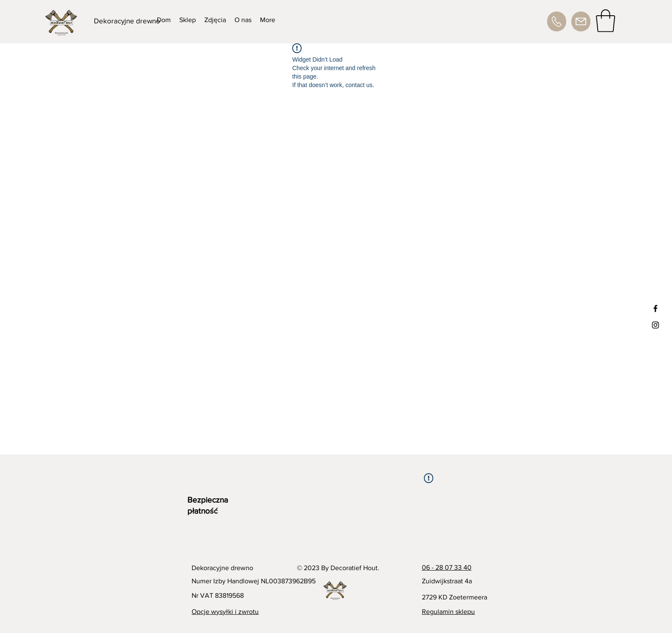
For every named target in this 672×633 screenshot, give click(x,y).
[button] (606, 21)
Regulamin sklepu (448, 612)
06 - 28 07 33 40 (447, 567)
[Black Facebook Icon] (655, 308)
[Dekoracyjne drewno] (127, 21)
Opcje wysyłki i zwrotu (225, 612)
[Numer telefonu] (557, 21)
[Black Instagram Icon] (655, 325)
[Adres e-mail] (581, 21)
